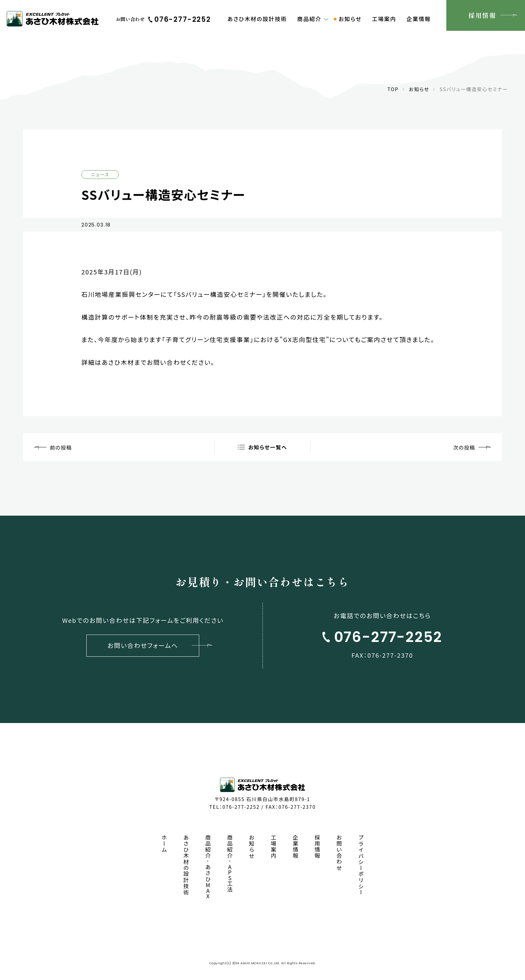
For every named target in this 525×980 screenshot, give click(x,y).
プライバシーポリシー (361, 865)
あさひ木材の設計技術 (186, 865)
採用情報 (317, 847)
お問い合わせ (339, 853)
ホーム (164, 844)
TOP (393, 89)
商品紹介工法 (230, 864)
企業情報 (295, 847)
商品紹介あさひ (208, 867)
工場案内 (274, 847)
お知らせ (419, 89)
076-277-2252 (241, 807)
